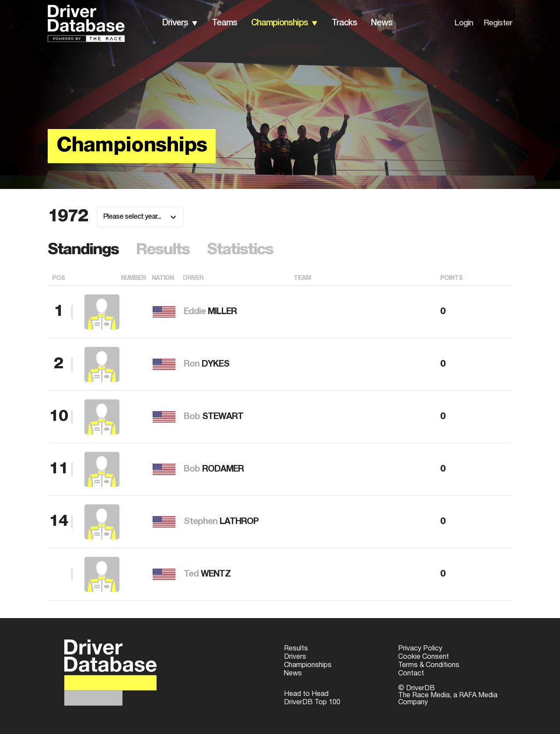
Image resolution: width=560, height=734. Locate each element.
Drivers (295, 657)
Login (464, 23)
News (293, 674)
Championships (308, 665)
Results (296, 649)
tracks (344, 23)
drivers (175, 23)
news (382, 23)
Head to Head (306, 694)
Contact (411, 674)
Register (498, 23)
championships (280, 23)
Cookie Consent (423, 657)
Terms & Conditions (429, 665)
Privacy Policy (420, 649)
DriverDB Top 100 (312, 703)
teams (224, 23)
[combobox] (104, 217)
